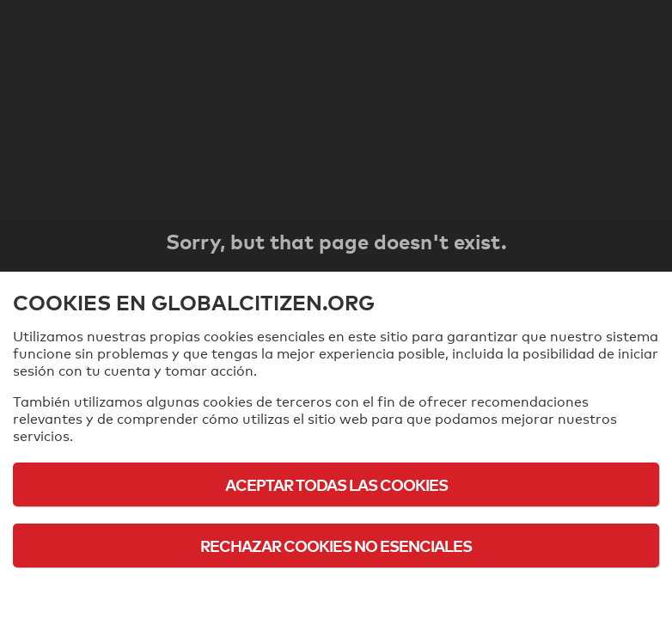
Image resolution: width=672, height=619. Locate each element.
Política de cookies (336, 593)
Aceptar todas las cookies (336, 484)
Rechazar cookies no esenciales (336, 545)
